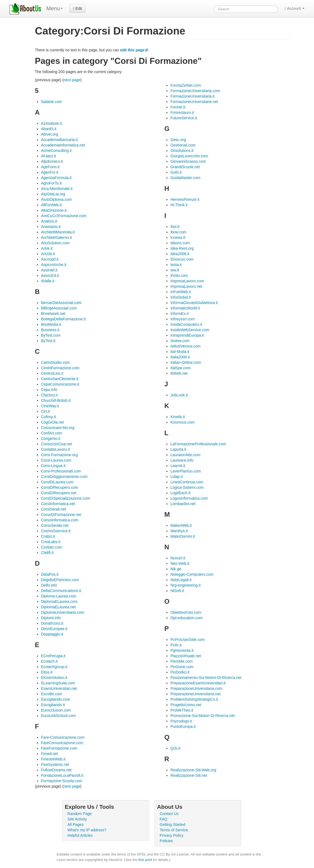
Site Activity (77, 819)
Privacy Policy (172, 835)
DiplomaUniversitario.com (63, 612)
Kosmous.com (183, 422)
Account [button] (295, 8)
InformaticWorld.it (185, 308)
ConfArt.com (52, 433)
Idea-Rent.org (182, 248)
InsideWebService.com (190, 330)
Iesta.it (176, 265)
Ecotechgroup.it (54, 667)
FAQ (164, 819)
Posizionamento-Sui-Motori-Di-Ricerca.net (206, 678)
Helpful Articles (80, 835)
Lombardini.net (183, 504)
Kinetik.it (178, 417)
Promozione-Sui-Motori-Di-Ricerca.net (203, 716)
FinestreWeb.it (53, 759)
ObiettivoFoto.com (186, 612)
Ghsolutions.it (182, 151)
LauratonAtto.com (185, 455)
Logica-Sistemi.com (187, 487)
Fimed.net (49, 754)
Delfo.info (49, 585)
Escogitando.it (53, 705)
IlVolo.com (179, 275)
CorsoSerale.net (55, 525)
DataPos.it (50, 574)
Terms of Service (174, 830)
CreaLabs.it (51, 542)
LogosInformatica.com (189, 498)
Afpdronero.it (52, 161)
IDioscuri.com (182, 259)
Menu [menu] (55, 8)
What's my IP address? (87, 830)
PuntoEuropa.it (183, 726)
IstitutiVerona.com (185, 346)
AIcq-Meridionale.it (57, 189)
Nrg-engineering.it (185, 585)
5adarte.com (52, 102)
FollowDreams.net (56, 770)
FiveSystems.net (55, 764)
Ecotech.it (49, 661)
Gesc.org (178, 140)
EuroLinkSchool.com (58, 716)
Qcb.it (175, 748)
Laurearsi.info (182, 460)
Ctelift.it (47, 553)
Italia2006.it (180, 357)
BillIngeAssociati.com (59, 308)
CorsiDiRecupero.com (60, 487)
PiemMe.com (182, 661)
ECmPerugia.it (53, 656)
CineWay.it (50, 406)
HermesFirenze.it (185, 199)
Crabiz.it (48, 536)
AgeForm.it (50, 167)
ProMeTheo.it (182, 710)
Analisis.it (49, 221)
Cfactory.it (49, 395)
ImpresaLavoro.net (186, 286)
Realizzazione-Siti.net (189, 775)
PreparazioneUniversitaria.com (196, 688)
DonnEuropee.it (54, 629)
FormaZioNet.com (186, 85)
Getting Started (173, 825)
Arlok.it (47, 248)
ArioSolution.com (55, 243)
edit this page (132, 50)
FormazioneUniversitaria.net (194, 102)
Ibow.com (178, 232)
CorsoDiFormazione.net (61, 515)
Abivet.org (50, 134)
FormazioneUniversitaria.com (195, 91)
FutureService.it (184, 118)
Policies (166, 841)
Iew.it (175, 270)
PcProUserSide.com (188, 640)
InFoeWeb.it (181, 292)
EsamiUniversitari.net (59, 688)
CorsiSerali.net (53, 509)
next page (72, 80)
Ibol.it (175, 227)
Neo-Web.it (180, 563)
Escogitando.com (55, 699)
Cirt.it (45, 411)
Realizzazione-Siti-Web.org (193, 770)
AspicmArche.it (54, 265)
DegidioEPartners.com (60, 580)
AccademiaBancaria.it (59, 140)
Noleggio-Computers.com (192, 574)
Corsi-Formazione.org (59, 455)
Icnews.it (178, 237)
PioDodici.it (180, 672)
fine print (145, 860)
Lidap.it (177, 477)
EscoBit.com (52, 694)
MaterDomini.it (183, 536)
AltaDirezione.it (54, 210)
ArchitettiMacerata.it (58, 232)
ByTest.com (51, 335)
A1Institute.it (51, 123)
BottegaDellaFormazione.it (63, 319)
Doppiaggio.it (52, 634)
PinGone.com (182, 667)
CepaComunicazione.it (60, 384)
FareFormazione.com (59, 748)
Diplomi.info (51, 618)
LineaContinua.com (187, 482)
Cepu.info (49, 390)
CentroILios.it (52, 373)
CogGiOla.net (53, 422)
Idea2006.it (180, 254)
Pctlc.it (176, 645)
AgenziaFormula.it (56, 178)
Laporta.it (178, 449)
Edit (77, 8)
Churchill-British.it (56, 400)
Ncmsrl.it (178, 558)
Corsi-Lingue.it (53, 466)
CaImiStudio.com (55, 362)
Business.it (50, 330)
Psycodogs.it (181, 721)
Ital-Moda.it (180, 352)
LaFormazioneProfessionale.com (198, 444)
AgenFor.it (50, 172)
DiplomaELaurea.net (58, 607)
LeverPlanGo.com (186, 471)
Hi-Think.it (179, 205)
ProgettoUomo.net (186, 705)
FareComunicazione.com (62, 743)
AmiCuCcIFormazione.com (64, 216)
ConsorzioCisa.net (56, 444)
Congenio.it (51, 438)
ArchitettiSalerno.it (56, 237)
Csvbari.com (52, 547)
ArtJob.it (48, 254)
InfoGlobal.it (181, 297)
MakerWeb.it (181, 525)
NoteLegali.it (181, 580)
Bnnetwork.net (53, 314)
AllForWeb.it (51, 205)
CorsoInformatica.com (60, 520)
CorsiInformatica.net (58, 504)
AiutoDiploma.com (56, 199)
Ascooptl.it (50, 259)
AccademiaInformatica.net (63, 145)
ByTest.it (48, 341)
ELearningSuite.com (58, 683)
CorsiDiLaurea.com (57, 482)
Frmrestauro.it (182, 112)
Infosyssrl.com (183, 319)
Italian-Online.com (186, 362)
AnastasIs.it (51, 227)
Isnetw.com (180, 341)
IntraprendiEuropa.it (187, 335)
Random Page (80, 814)
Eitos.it (47, 672)
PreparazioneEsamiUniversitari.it (198, 683)
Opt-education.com (186, 618)
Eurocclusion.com (56, 710)
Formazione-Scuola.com (62, 781)
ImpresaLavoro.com (187, 281)
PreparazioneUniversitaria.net (195, 694)
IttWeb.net (179, 373)
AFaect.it (48, 156)
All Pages (76, 825)
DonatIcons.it (52, 623)
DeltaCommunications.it (61, 591)
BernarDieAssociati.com (61, 303)
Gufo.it (176, 172)
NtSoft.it (177, 591)
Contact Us (169, 814)
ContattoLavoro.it (55, 449)
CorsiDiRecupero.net (59, 493)
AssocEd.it (50, 275)
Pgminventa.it (182, 650)
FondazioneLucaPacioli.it (62, 775)
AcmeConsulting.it (56, 151)
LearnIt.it (178, 466)
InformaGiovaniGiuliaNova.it (194, 303)
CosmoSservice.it (56, 531)
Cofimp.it (48, 417)
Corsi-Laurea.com (56, 460)
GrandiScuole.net (185, 167)
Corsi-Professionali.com (61, 471)
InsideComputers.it (186, 324)
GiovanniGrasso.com (188, 161)
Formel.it (178, 107)
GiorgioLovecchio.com (189, 156)
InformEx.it (180, 314)
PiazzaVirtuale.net (186, 656)
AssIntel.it (49, 270)
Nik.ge (176, 569)
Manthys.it (179, 531)
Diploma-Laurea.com (59, 596)
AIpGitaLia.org (53, 194)
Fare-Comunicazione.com (63, 737)
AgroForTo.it (51, 183)
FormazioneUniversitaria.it (193, 96)
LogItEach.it (180, 493)
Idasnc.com (180, 243)
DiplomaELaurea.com (59, 601)
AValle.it (48, 281)
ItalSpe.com (180, 368)
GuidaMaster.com (185, 178)
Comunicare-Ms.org (58, 428)
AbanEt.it (49, 129)
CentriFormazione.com (60, 368)
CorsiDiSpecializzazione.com (66, 498)
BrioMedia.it (51, 324)
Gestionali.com (183, 145)
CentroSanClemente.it (60, 379)
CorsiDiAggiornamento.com (64, 477)
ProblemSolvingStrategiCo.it (194, 699)
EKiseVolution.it (54, 678)
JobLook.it (179, 395)
